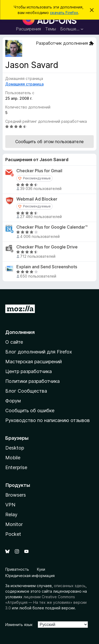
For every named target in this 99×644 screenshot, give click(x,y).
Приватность (17, 569)
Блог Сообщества (26, 391)
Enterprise (16, 467)
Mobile (13, 458)
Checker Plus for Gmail (39, 171)
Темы (51, 29)
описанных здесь (70, 586)
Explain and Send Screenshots (47, 267)
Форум (13, 401)
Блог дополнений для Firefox (39, 352)
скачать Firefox (64, 13)
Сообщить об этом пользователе (49, 142)
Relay (11, 514)
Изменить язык (19, 625)
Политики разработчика (32, 381)
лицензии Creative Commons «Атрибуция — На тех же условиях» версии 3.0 (46, 602)
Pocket (13, 534)
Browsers (16, 495)
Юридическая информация (30, 576)
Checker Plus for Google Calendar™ (52, 227)
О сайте (14, 342)
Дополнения (20, 332)
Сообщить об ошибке (30, 411)
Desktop (15, 448)
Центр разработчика (29, 371)
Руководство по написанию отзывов (48, 420)
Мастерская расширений (34, 362)
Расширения (28, 29)
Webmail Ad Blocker (37, 199)
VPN (10, 505)
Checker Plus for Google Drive (47, 247)
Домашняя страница (24, 84)
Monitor (14, 524)
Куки (41, 569)
